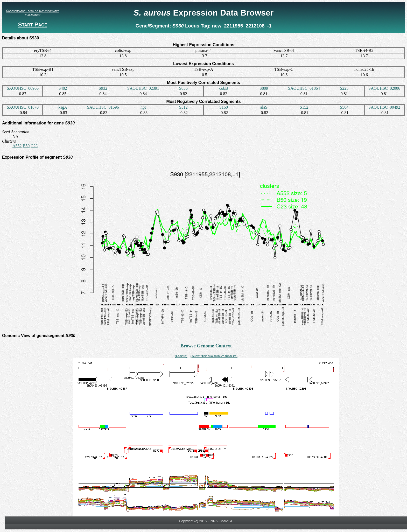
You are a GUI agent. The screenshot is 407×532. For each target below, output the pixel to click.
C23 (34, 146)
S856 (183, 88)
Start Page (33, 24)
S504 (344, 107)
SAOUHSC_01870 (23, 107)
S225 (344, 88)
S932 (103, 88)
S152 (304, 107)
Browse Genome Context (206, 346)
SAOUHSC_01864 (304, 88)
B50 (26, 146)
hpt (143, 107)
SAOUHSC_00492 (384, 107)
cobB (224, 88)
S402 (63, 88)
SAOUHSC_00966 (23, 88)
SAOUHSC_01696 (103, 107)
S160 (224, 107)
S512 (183, 107)
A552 (17, 146)
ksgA (63, 107)
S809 (264, 88)
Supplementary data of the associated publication (33, 13)
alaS (264, 107)
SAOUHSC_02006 (384, 88)
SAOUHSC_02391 (143, 88)
